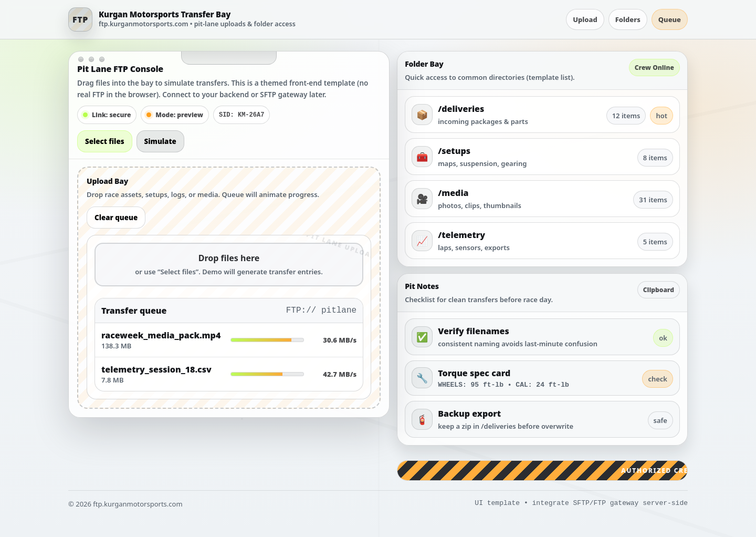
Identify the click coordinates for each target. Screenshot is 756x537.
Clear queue (116, 218)
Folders (628, 19)
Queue (670, 19)
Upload (585, 19)
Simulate (160, 141)
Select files (105, 141)
